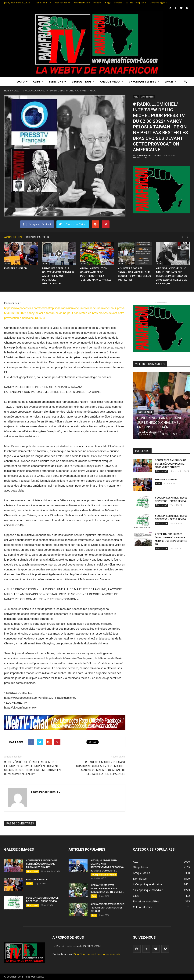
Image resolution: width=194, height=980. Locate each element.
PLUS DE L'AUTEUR (38, 237)
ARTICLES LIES (13, 237)
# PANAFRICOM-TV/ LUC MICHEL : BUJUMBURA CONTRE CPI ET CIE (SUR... (108, 908)
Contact (118, 3)
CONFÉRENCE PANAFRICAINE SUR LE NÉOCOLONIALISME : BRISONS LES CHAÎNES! (160, 423)
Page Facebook (62, 3)
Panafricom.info (82, 3)
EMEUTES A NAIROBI (16, 268)
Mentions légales (158, 3)
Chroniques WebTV (144, 81)
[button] (185, 82)
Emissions (57, 81)
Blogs (108, 3)
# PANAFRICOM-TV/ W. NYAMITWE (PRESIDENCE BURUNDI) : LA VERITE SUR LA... (107, 889)
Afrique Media (112, 81)
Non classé (145, 412)
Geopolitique (83, 81)
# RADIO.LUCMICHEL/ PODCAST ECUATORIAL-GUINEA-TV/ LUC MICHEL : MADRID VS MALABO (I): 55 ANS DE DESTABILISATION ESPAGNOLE (100, 768)
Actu (22, 81)
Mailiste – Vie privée (136, 3)
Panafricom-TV (43, 3)
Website (97, 3)
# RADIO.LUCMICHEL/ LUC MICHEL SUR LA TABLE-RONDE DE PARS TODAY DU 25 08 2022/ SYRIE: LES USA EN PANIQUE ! (172, 276)
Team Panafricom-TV (149, 155)
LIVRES (171, 81)
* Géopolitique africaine (147, 884)
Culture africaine (143, 907)
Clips (38, 81)
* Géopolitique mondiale (104, 875)
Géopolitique (141, 867)
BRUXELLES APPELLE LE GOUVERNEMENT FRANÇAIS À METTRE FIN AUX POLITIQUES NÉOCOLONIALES (58, 276)
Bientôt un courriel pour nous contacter (98, 954)
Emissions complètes (146, 901)
